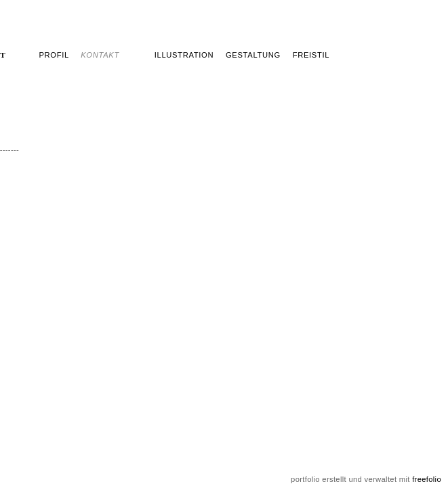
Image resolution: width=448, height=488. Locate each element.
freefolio (427, 479)
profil (54, 55)
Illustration (184, 55)
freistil (311, 55)
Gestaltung (253, 55)
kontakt (100, 55)
